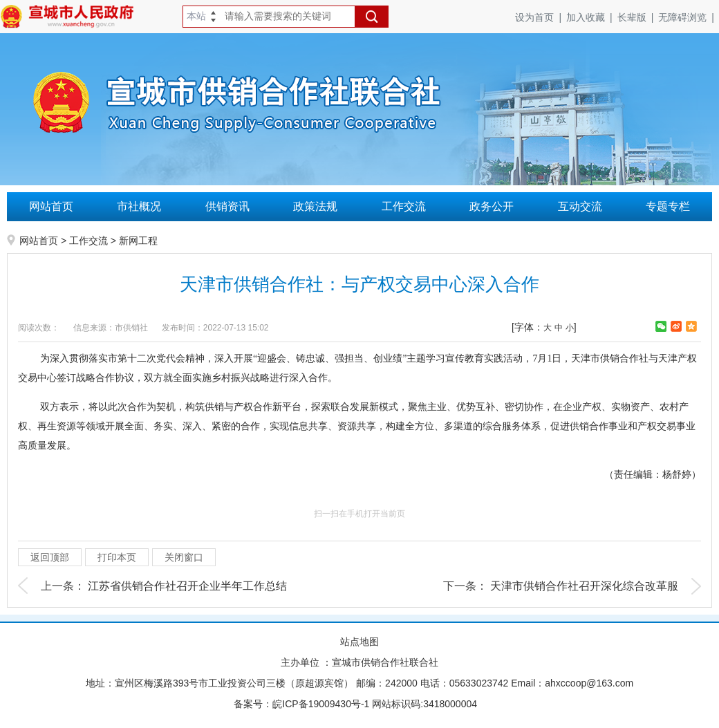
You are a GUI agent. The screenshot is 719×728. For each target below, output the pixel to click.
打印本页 (117, 557)
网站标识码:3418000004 (424, 704)
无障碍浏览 (689, 17)
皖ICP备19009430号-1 (321, 704)
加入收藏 (592, 17)
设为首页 (541, 17)
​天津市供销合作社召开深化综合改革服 (584, 586)
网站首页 (51, 206)
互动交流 (580, 206)
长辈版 (638, 17)
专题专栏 (668, 206)
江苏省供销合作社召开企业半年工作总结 (187, 586)
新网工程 (138, 241)
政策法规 (315, 206)
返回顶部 (50, 557)
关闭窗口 (184, 557)
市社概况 (139, 206)
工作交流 (404, 206)
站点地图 (359, 642)
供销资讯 (227, 206)
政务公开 (492, 206)
